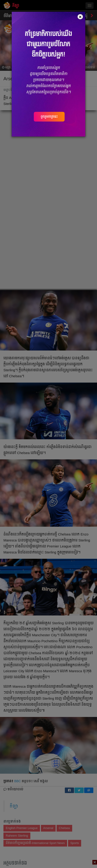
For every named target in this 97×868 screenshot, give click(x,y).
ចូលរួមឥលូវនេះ (49, 116)
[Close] (80, 17)
